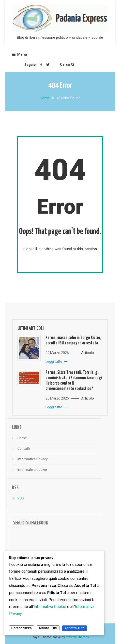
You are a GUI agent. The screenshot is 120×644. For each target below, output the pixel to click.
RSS (16, 498)
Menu (20, 54)
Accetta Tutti (75, 628)
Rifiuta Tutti (48, 628)
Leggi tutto (57, 362)
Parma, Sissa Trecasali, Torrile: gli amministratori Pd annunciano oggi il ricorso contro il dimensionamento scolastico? (74, 381)
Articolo (88, 353)
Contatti (19, 449)
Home (17, 438)
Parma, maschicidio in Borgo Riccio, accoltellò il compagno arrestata (73, 340)
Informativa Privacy (28, 459)
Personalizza (22, 628)
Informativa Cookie (28, 470)
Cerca (67, 64)
